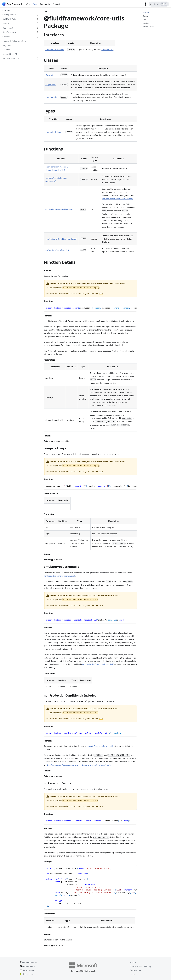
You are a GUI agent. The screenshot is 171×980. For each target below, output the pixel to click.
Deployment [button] (8, 28)
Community (45, 4)
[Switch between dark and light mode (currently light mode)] (145, 4)
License (133, 974)
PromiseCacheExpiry (54, 132)
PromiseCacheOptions (55, 49)
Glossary (6, 50)
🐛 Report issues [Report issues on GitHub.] (27, 974)
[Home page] (46, 11)
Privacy (133, 962)
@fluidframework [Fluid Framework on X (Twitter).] (28, 962)
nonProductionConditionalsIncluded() (117, 199)
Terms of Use (135, 970)
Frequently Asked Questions (14, 41)
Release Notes (10, 54)
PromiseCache (107, 49)
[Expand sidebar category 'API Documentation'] (38, 58)
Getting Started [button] (9, 15)
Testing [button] (6, 23)
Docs (35, 4)
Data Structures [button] (9, 32)
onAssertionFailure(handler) (57, 250)
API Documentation (11, 58)
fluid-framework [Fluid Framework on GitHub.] (28, 966)
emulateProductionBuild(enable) (59, 209)
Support (56, 4)
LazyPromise (51, 84)
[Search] (159, 4)
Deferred (49, 75)
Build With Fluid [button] (9, 19)
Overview (6, 10)
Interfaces (146, 12)
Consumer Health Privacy (140, 966)
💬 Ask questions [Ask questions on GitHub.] (27, 970)
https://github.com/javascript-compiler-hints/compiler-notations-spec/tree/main (80, 765)
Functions (146, 23)
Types (145, 19)
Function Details (148, 27)
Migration (7, 45)
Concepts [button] (6, 37)
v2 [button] (27, 4)
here (101, 293)
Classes (145, 16)
